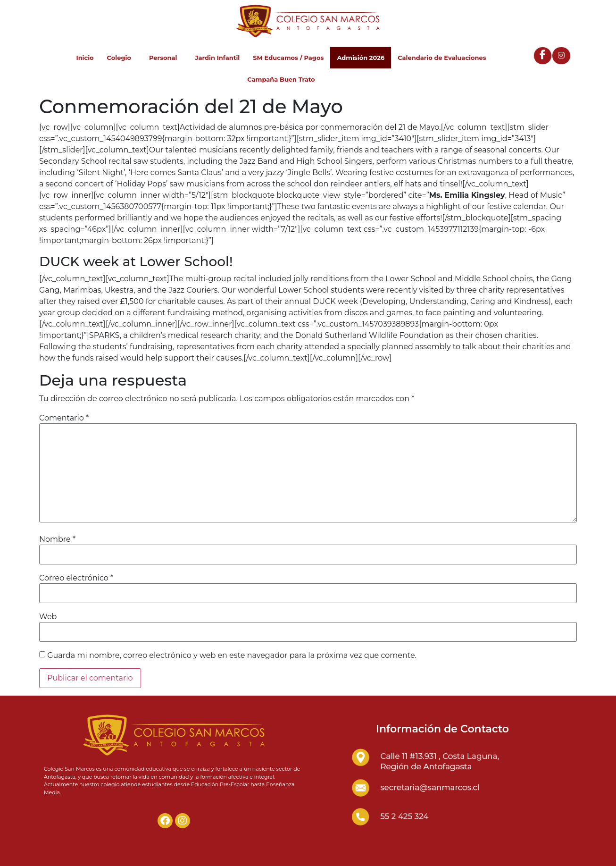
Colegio (121, 58)
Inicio (85, 58)
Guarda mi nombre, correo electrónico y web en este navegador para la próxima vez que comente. (232, 656)
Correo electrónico (76, 578)
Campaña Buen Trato (281, 79)
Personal (166, 58)
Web (48, 617)
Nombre (57, 539)
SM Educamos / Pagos (288, 58)
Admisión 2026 (361, 58)
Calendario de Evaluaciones (442, 58)
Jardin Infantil (217, 58)
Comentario (64, 418)
